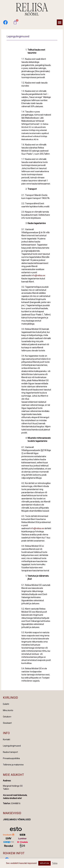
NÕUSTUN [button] (44, 863)
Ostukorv (7, 717)
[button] (60, 22)
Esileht (6, 704)
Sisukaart (7, 723)
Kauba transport (10, 752)
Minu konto (8, 710)
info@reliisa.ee (38, 275)
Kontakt (7, 739)
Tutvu (55, 863)
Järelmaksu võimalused (17, 820)
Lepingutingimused (12, 746)
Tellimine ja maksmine (13, 765)
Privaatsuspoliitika (11, 758)
